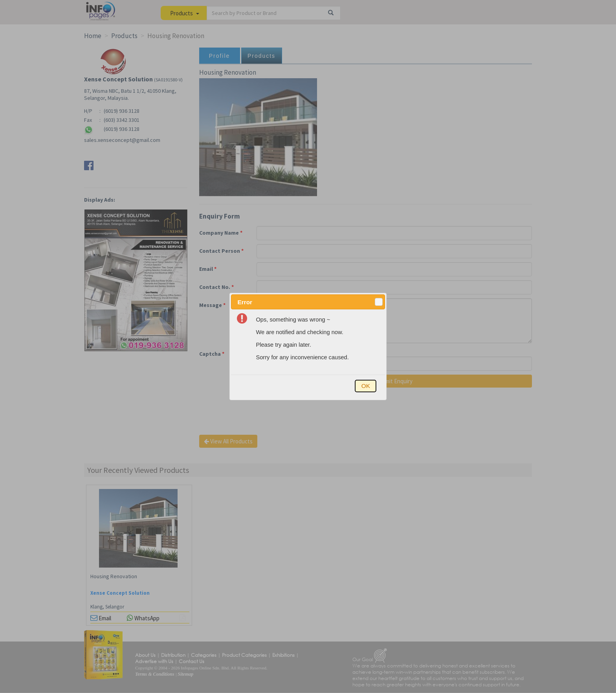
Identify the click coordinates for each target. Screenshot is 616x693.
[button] (379, 302)
